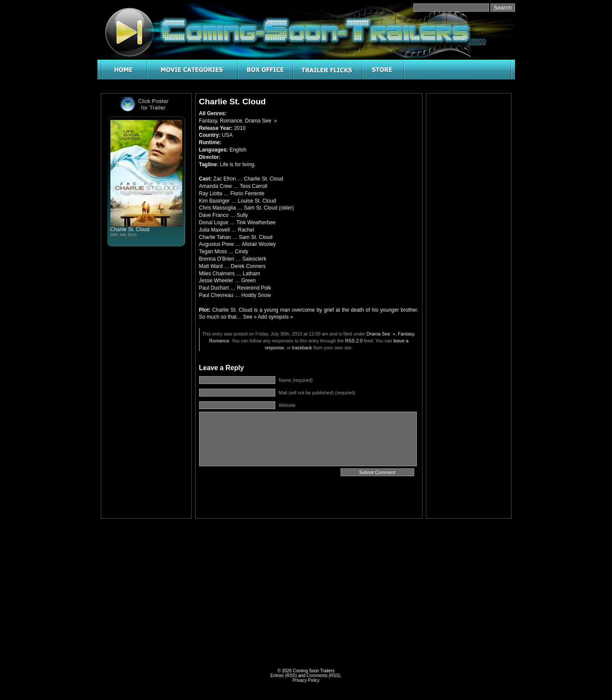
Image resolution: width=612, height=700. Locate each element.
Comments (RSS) (323, 676)
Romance (231, 121)
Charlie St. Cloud (130, 229)
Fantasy (208, 121)
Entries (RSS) (284, 676)
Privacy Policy (306, 680)
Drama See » (261, 121)
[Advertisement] (469, 227)
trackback (302, 348)
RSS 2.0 (354, 341)
